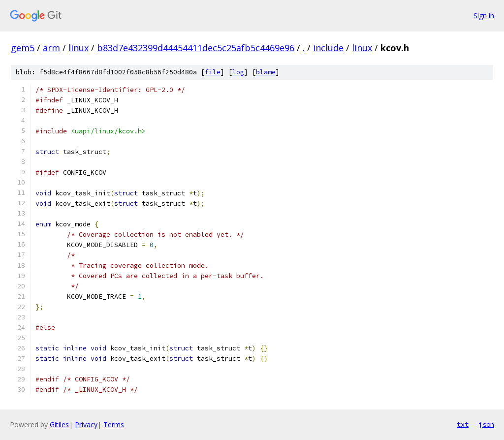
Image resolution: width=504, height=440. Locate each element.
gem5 (23, 48)
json (486, 424)
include (328, 48)
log (238, 72)
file (213, 72)
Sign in (484, 16)
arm (51, 48)
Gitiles (59, 424)
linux (79, 48)
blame (266, 72)
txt (463, 424)
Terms (114, 424)
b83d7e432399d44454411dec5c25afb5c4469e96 (196, 48)
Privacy (86, 424)
